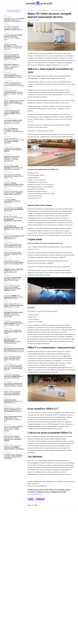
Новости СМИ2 (32, 505)
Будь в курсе (14, 11)
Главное (31, 10)
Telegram (40, 499)
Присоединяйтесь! (35, 494)
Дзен (31, 499)
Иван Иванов (36, 20)
